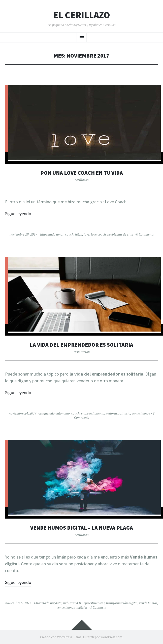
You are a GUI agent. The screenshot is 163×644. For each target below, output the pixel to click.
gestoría (111, 413)
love (87, 234)
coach (69, 234)
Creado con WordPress (56, 637)
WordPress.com (111, 637)
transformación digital (122, 603)
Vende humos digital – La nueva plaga (82, 528)
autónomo (63, 413)
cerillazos (82, 180)
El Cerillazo (82, 15)
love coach (98, 234)
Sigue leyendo (18, 214)
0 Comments (145, 234)
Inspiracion (82, 352)
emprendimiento (93, 413)
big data (56, 603)
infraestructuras (93, 603)
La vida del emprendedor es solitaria (81, 345)
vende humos (141, 413)
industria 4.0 (72, 603)
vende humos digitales (72, 607)
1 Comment (98, 607)
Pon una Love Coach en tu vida (82, 173)
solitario (124, 413)
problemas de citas (120, 234)
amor (60, 234)
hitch (79, 234)
